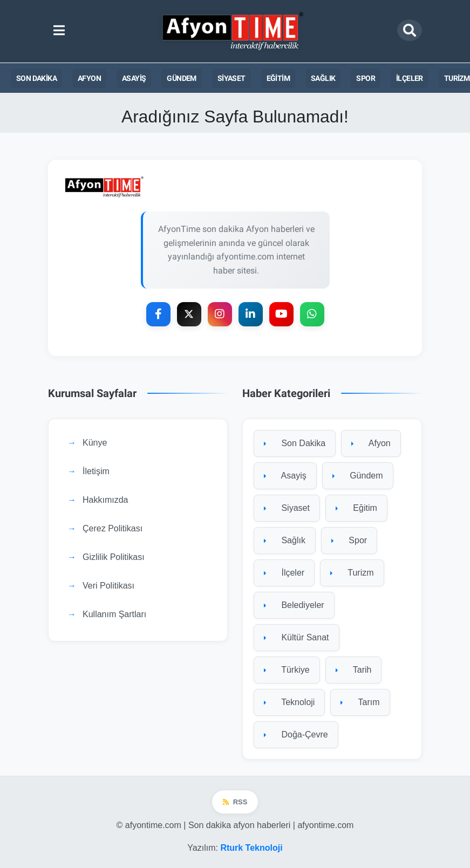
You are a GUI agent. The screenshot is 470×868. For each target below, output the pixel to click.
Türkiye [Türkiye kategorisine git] (287, 670)
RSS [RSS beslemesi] (235, 802)
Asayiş (134, 78)
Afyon (89, 78)
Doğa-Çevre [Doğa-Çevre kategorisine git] (296, 734)
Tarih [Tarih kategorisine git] (354, 670)
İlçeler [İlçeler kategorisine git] (284, 573)
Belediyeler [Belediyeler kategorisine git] (294, 605)
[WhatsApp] (312, 314)
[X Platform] (189, 314)
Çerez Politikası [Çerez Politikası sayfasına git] (113, 528)
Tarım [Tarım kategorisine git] (360, 702)
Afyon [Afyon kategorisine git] (371, 443)
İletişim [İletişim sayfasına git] (96, 471)
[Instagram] (220, 314)
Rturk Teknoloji (251, 848)
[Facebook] (158, 314)
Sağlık (323, 78)
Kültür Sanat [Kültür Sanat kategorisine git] (297, 637)
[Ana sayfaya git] (235, 187)
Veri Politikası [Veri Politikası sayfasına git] (108, 586)
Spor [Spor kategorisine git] (349, 540)
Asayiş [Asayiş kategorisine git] (285, 476)
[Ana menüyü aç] (59, 31)
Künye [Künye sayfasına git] (95, 443)
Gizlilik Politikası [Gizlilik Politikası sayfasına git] (114, 557)
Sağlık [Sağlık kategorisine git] (285, 540)
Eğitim (278, 78)
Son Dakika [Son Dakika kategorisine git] (295, 443)
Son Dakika (36, 78)
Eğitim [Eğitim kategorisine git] (356, 508)
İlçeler (410, 78)
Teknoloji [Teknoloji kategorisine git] (289, 702)
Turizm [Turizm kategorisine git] (352, 573)
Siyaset (231, 78)
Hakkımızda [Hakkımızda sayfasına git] (105, 500)
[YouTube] (281, 314)
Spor (366, 78)
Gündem (181, 78)
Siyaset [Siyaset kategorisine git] (287, 508)
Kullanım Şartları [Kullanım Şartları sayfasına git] (114, 614)
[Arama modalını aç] (410, 30)
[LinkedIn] (251, 314)
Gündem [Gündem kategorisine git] (358, 476)
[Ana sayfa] (234, 31)
